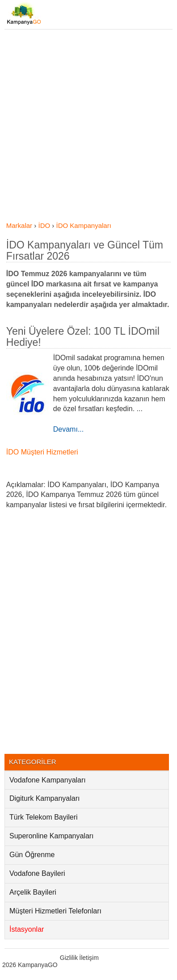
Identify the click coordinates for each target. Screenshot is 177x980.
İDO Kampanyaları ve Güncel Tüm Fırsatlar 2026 (85, 250)
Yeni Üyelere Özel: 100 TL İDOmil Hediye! (83, 337)
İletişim (89, 958)
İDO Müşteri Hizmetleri (42, 452)
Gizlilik (69, 958)
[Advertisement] (88, 128)
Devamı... (68, 429)
